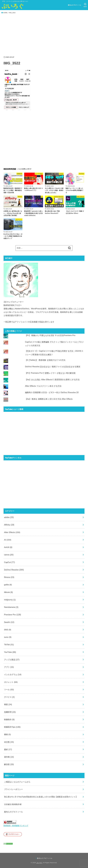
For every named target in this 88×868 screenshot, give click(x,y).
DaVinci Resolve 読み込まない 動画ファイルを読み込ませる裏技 (53, 367)
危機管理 (10, 712)
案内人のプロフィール (74, 5)
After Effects (12, 532)
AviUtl (8, 547)
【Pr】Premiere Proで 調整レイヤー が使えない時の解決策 (50, 373)
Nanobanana (11, 607)
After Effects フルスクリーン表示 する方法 (43, 386)
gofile (8, 585)
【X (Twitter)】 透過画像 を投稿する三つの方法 (45, 360)
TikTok (9, 645)
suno (8, 637)
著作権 (9, 757)
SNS (8, 630)
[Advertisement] (44, 35)
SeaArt (9, 622)
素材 (8, 749)
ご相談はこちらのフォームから (17, 782)
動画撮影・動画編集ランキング (16, 826)
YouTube (10, 652)
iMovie (8, 592)
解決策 (9, 764)
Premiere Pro (13, 615)
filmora (9, 577)
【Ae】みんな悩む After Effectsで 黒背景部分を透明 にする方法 (52, 380)
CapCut (10, 562)
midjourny (10, 600)
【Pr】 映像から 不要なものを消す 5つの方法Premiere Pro (50, 335)
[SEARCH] (85, 5)
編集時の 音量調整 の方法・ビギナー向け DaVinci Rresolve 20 (52, 392)
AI (8, 540)
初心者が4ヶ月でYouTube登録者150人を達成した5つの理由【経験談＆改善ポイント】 (41, 797)
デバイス (9, 697)
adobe (9, 517)
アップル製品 (12, 660)
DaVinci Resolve (14, 570)
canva (9, 555)
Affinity (9, 525)
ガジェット (11, 682)
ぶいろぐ (13, 6)
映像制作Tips (12, 727)
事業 (8, 704)
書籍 (8, 734)
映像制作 (9, 719)
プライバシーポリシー (14, 789)
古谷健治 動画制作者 (13, 804)
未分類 (9, 742)
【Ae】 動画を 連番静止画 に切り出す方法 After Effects (49, 399)
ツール (9, 690)
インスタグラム (13, 674)
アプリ (9, 667)
